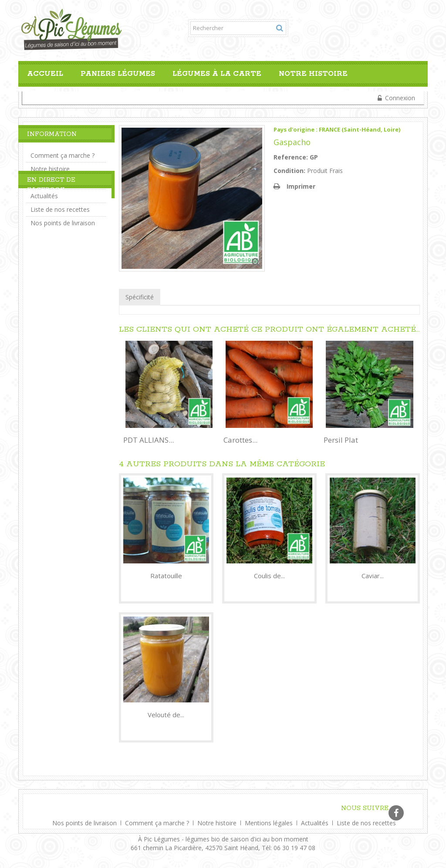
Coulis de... (269, 576)
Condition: (289, 171)
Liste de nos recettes (60, 206)
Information (52, 134)
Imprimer (301, 186)
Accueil (45, 74)
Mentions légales (270, 821)
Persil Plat (341, 440)
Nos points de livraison (63, 219)
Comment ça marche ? (63, 152)
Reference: (291, 157)
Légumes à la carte (217, 74)
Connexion (399, 98)
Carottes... (240, 440)
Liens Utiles (47, 179)
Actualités (44, 192)
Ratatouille (166, 576)
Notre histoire (313, 74)
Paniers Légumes (118, 74)
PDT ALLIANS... (149, 440)
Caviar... (373, 576)
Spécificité (140, 297)
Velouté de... (166, 715)
